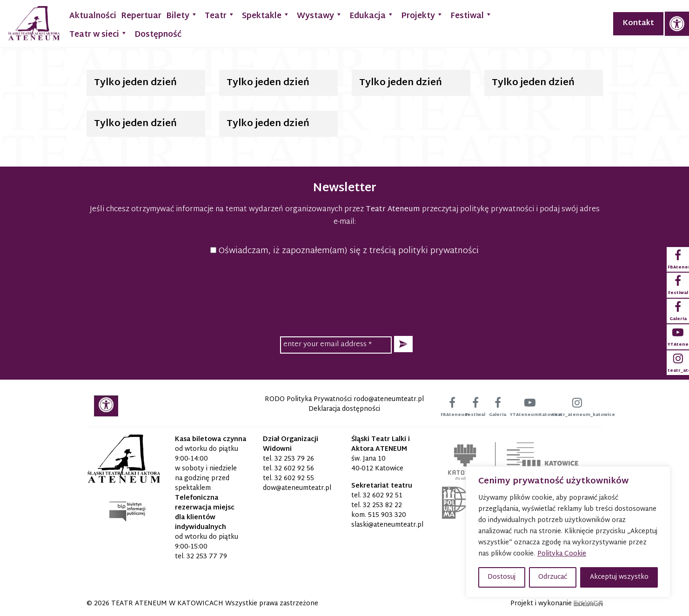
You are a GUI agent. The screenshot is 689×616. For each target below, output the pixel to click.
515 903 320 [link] (387, 515)
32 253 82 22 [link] (382, 506)
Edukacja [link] (372, 15)
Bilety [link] (182, 15)
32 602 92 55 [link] (294, 479)
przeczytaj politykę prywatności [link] (478, 210)
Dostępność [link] (158, 35)
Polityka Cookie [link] (562, 554)
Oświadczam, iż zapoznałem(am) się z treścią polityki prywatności (344, 251)
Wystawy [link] (320, 15)
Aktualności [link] (93, 16)
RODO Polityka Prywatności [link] (308, 399)
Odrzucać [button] (553, 577)
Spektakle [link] (266, 15)
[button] (403, 344)
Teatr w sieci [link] (98, 34)
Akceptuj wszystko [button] (619, 577)
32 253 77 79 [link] (207, 557)
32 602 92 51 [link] (383, 496)
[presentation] (345, 295)
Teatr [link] (220, 15)
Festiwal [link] (471, 15)
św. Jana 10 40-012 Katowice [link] (377, 464)
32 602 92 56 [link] (294, 469)
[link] (677, 24)
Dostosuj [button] (502, 577)
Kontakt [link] (638, 23)
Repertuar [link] (141, 16)
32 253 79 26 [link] (294, 459)
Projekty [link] (422, 15)
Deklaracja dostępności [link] (344, 409)
